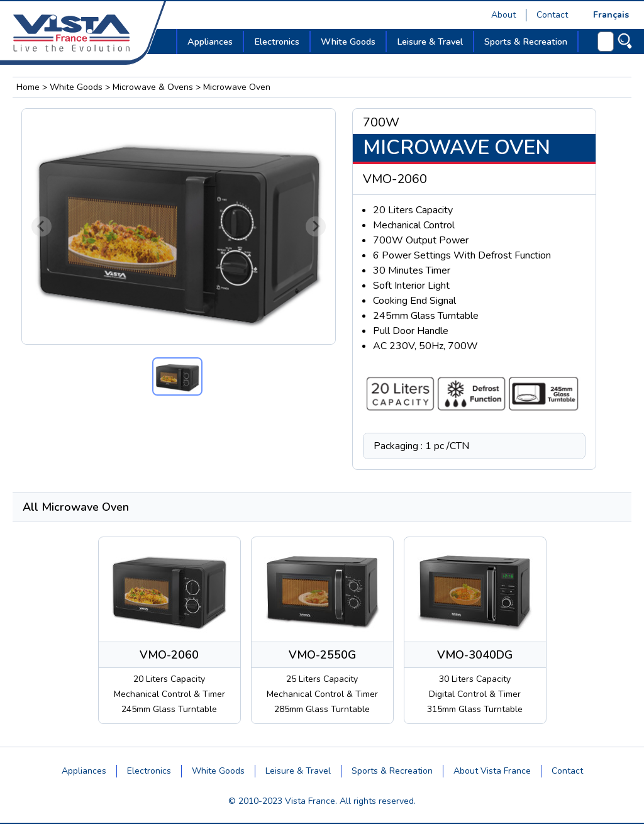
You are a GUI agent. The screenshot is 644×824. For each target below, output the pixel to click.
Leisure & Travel (298, 771)
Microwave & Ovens (153, 87)
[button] (177, 376)
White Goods (76, 87)
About (503, 15)
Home (28, 87)
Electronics (149, 771)
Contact (552, 15)
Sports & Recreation (392, 771)
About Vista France (492, 771)
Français (611, 15)
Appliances (84, 771)
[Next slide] (316, 226)
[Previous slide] (42, 226)
